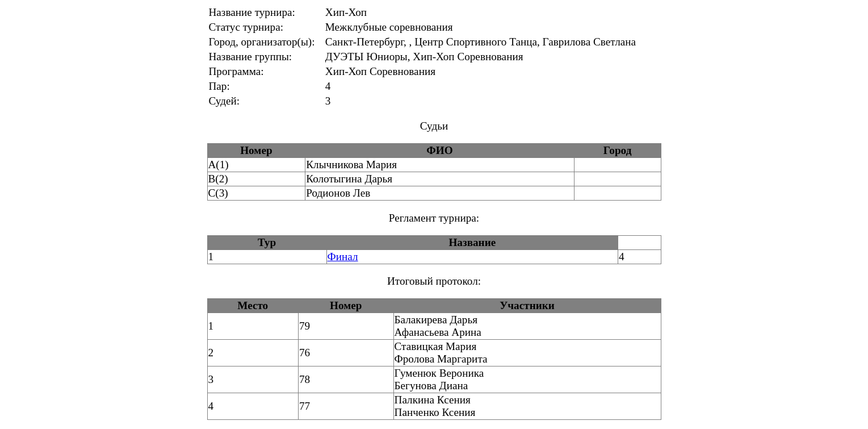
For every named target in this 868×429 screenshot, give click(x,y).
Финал (343, 257)
